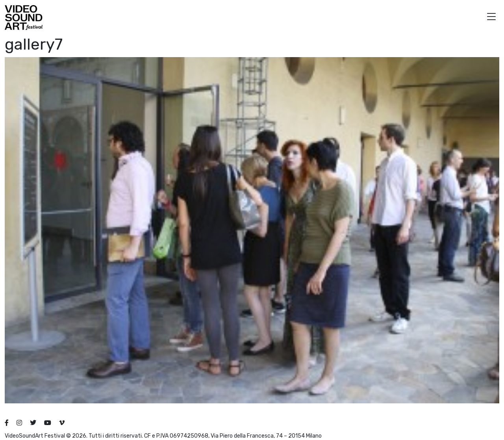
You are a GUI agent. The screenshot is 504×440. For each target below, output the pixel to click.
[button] (491, 18)
